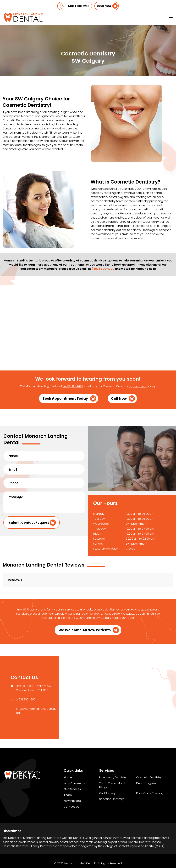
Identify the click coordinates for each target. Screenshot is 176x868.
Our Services (72, 772)
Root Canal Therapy (150, 776)
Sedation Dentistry (111, 782)
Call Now (119, 398)
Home (68, 760)
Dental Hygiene (146, 766)
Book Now (104, 6)
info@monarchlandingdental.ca (36, 694)
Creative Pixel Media (99, 858)
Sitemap (110, 852)
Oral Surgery (107, 776)
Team (68, 778)
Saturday (99, 539)
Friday (97, 534)
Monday (99, 514)
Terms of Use (91, 852)
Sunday (98, 544)
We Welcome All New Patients (85, 613)
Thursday (99, 529)
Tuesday (99, 519)
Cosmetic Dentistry (149, 760)
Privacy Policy (69, 852)
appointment (138, 386)
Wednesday (101, 524)
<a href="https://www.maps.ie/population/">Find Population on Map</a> (117, 680)
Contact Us (71, 789)
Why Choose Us (74, 766)
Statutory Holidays (105, 549)
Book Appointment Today (65, 398)
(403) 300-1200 (75, 6)
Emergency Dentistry (113, 760)
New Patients (73, 784)
